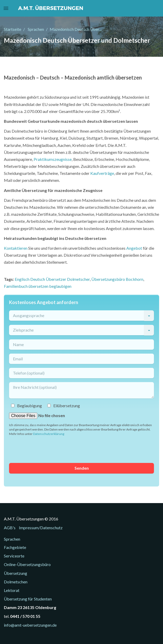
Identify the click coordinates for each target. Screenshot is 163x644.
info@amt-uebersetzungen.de (30, 625)
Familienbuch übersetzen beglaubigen (38, 286)
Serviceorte (14, 556)
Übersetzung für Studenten (28, 599)
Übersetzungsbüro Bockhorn (117, 279)
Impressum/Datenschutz (41, 528)
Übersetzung (16, 573)
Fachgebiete (15, 547)
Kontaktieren (16, 248)
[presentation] (48, 449)
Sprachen (36, 29)
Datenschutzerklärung (49, 434)
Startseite (13, 29)
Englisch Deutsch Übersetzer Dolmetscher (52, 279)
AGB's (10, 528)
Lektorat (12, 590)
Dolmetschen (16, 582)
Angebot (134, 248)
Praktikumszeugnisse (53, 159)
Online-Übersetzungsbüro (27, 564)
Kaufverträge (102, 173)
